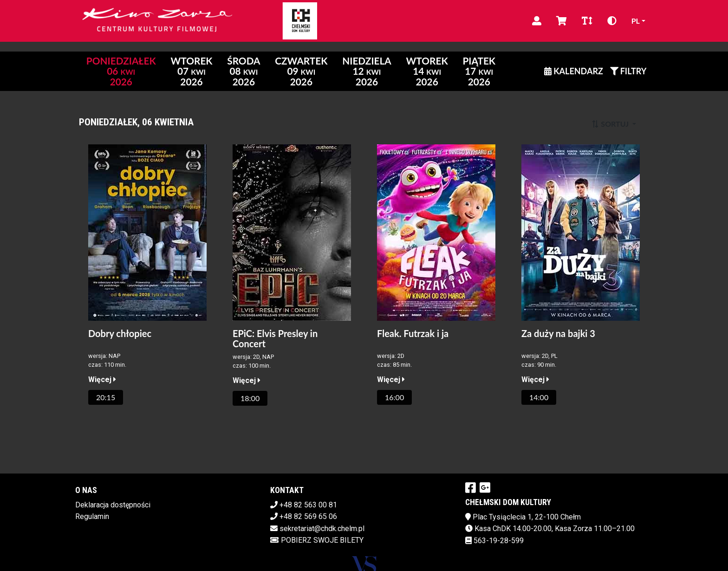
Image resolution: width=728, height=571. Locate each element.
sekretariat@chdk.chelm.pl (322, 529)
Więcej (102, 380)
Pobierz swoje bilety (317, 540)
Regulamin (92, 516)
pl (636, 21)
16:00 (394, 397)
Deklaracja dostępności (113, 505)
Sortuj (611, 124)
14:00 (539, 397)
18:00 (250, 398)
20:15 (106, 397)
